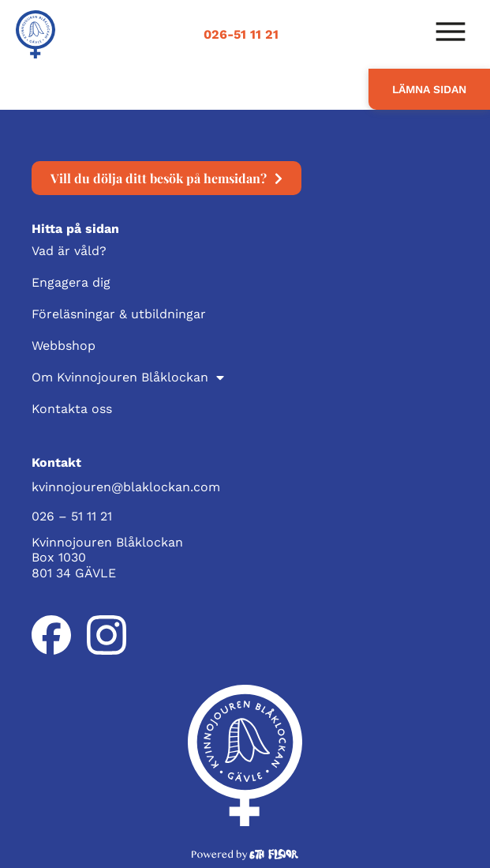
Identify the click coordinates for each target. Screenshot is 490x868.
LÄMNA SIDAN (429, 89)
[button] (451, 34)
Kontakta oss (72, 409)
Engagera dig (71, 282)
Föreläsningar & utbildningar (119, 314)
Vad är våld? (69, 251)
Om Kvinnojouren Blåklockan (128, 378)
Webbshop (64, 346)
